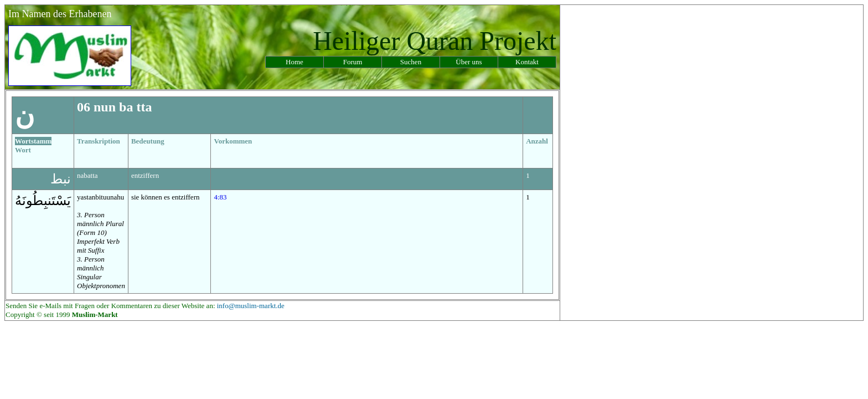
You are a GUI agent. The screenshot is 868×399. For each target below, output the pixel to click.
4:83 (220, 197)
